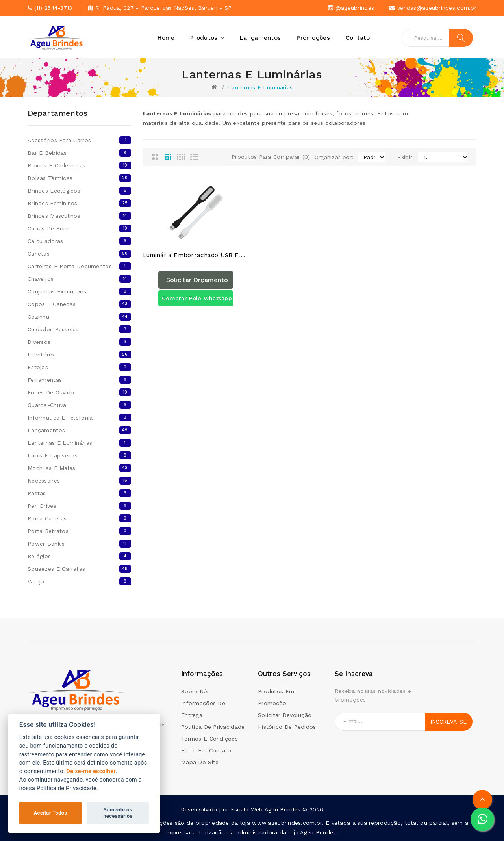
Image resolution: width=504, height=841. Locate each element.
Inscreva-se (448, 722)
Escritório (79, 355)
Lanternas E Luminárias (260, 87)
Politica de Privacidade (213, 727)
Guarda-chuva (79, 405)
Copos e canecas (79, 304)
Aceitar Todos (51, 813)
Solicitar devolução (285, 715)
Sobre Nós (196, 691)
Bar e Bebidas (79, 153)
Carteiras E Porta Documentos (79, 266)
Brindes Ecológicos (79, 191)
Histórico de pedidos (287, 727)
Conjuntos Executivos (79, 291)
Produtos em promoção (276, 697)
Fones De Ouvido (79, 392)
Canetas (79, 254)
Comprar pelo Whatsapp (197, 298)
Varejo (79, 581)
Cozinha (79, 317)
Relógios (79, 556)
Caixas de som (79, 228)
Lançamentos (79, 430)
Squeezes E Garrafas (79, 569)
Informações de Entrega (203, 709)
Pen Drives (79, 506)
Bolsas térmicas (79, 178)
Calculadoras (79, 241)
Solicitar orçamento (197, 280)
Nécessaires (79, 481)
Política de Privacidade (67, 788)
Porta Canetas (79, 518)
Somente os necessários (118, 813)
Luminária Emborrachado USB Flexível (196, 255)
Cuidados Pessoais (79, 329)
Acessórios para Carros (79, 140)
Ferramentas (79, 380)
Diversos (79, 342)
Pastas (79, 493)
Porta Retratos (79, 531)
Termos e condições (209, 739)
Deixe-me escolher (91, 771)
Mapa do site (200, 762)
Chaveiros (79, 279)
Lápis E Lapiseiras (79, 455)
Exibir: (406, 157)
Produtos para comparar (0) (271, 157)
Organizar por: (334, 157)
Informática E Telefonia (79, 418)
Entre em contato (206, 750)
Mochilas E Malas (79, 468)
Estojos (79, 367)
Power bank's (79, 544)
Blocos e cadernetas (79, 165)
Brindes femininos (79, 203)
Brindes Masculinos (79, 216)
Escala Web (247, 809)
